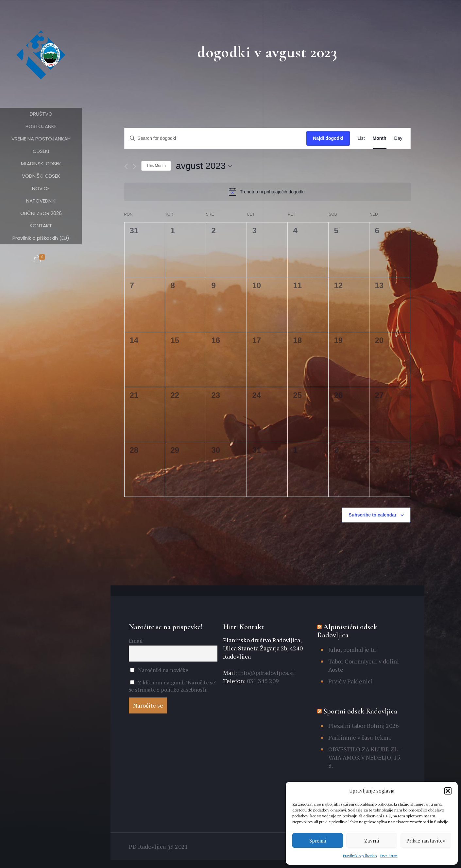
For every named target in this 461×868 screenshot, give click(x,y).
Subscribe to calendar (372, 515)
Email (136, 641)
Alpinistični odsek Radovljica (347, 631)
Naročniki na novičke (159, 670)
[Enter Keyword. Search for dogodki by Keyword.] (216, 138)
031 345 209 (262, 681)
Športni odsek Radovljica (360, 711)
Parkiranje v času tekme (360, 737)
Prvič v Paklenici (350, 681)
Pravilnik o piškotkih (360, 856)
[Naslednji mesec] (135, 166)
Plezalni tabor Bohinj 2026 (364, 726)
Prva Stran (389, 856)
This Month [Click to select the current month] (156, 166)
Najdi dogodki (328, 138)
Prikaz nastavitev (426, 841)
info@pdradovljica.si (265, 673)
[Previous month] (126, 166)
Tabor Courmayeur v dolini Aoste (364, 665)
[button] (448, 791)
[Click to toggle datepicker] (204, 166)
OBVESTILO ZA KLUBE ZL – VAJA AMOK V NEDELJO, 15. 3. (365, 757)
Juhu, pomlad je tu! (353, 649)
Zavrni (372, 841)
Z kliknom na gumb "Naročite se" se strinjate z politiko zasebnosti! (172, 686)
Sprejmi (318, 841)
